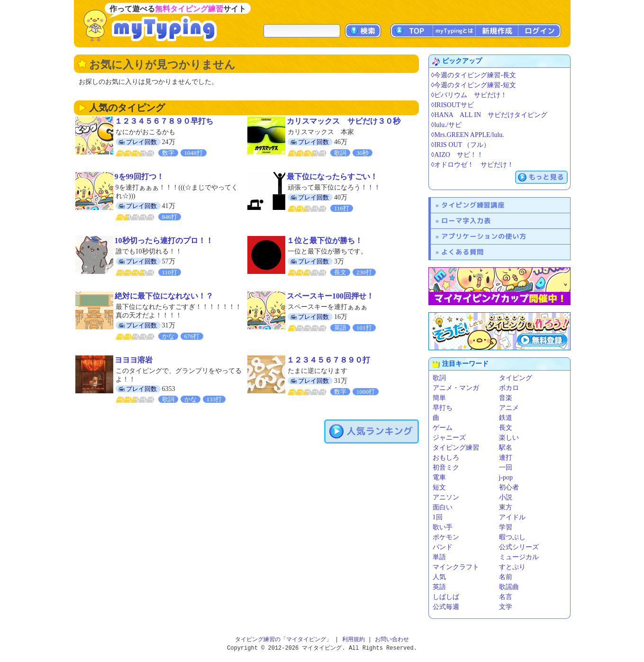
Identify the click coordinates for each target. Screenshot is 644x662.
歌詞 (439, 378)
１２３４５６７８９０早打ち (164, 121)
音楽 (506, 398)
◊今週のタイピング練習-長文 (474, 75)
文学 (506, 607)
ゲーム (443, 428)
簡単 (439, 398)
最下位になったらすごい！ (332, 177)
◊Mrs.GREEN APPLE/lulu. (468, 135)
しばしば (446, 597)
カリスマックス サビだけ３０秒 (344, 121)
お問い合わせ (392, 639)
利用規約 (354, 639)
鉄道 (506, 418)
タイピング (516, 378)
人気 (439, 577)
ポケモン (446, 537)
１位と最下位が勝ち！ (325, 240)
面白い (443, 507)
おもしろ (446, 458)
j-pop (506, 477)
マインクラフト (456, 567)
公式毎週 (446, 607)
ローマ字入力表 (466, 221)
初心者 (509, 487)
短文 (439, 487)
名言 (506, 597)
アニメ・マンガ (456, 388)
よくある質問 (463, 252)
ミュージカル (519, 557)
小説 (506, 497)
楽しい (509, 438)
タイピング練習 (456, 448)
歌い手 (443, 527)
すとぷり (512, 567)
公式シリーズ (519, 547)
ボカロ (509, 388)
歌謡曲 (509, 587)
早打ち (443, 408)
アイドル (512, 517)
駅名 (506, 448)
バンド (443, 547)
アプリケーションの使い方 (484, 236)
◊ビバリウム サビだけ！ (469, 95)
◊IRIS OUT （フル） (461, 145)
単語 (439, 557)
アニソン (446, 497)
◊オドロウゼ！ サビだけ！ (473, 165)
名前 (506, 577)
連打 (506, 458)
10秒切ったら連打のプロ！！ (164, 240)
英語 (439, 587)
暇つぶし (512, 537)
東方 (506, 507)
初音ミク (446, 467)
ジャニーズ (449, 438)
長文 (506, 428)
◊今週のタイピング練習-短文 (474, 85)
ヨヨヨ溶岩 (134, 360)
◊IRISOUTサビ (453, 105)
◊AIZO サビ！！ (457, 155)
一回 (506, 467)
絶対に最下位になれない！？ (164, 296)
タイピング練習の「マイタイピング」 (283, 639)
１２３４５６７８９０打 (328, 360)
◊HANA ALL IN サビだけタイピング (490, 115)
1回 (438, 517)
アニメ (509, 408)
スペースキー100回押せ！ (330, 296)
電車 (439, 477)
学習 (506, 527)
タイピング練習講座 (473, 205)
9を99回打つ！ (139, 177)
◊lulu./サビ (446, 125)
